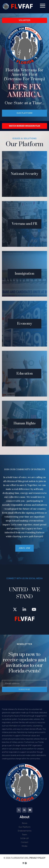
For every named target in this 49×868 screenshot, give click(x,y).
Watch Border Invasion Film (25, 126)
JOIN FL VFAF (24, 548)
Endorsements (25, 831)
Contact (25, 842)
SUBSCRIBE (24, 689)
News (25, 823)
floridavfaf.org (18, 7)
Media (24, 846)
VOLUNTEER (24, 20)
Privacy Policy (37, 858)
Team (24, 835)
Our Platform (24, 113)
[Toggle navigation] (43, 6)
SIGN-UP (25, 838)
